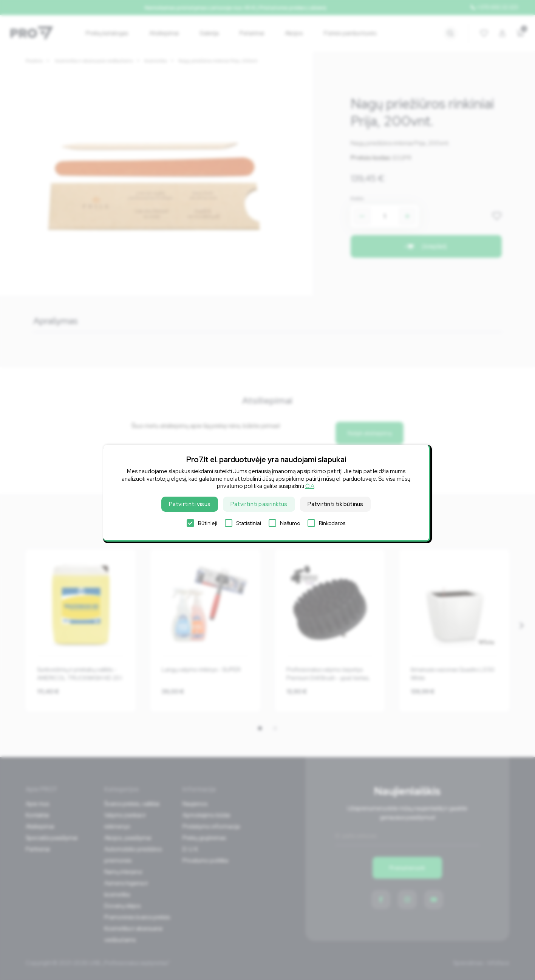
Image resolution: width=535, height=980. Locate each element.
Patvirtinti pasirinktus (259, 504)
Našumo (284, 523)
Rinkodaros (326, 523)
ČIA (310, 486)
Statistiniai (243, 523)
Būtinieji (202, 523)
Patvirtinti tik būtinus (336, 504)
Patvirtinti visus (190, 504)
